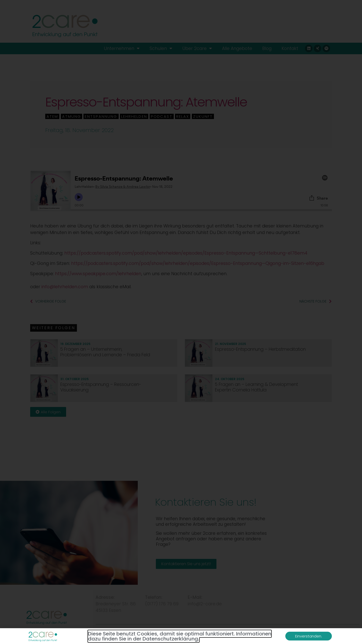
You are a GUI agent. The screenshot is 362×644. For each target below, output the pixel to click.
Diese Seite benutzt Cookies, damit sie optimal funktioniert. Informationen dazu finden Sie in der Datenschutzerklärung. (180, 636)
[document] (181, 322)
